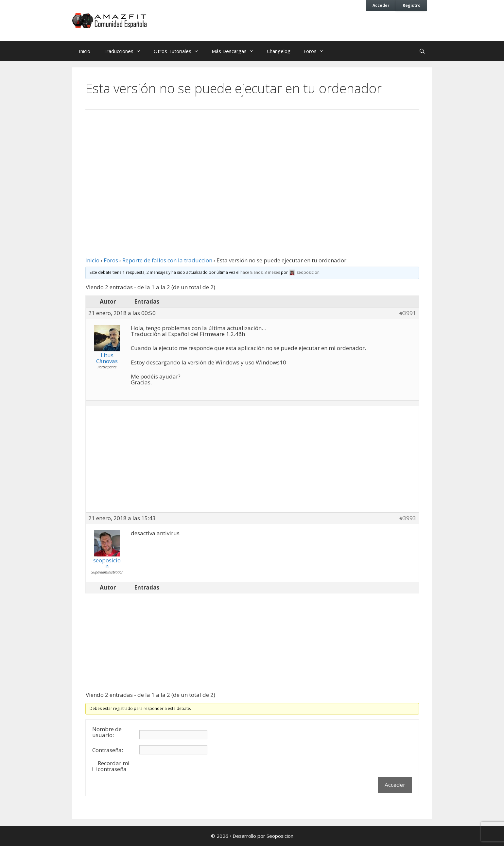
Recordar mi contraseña (114, 766)
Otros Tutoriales (179, 51)
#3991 (408, 313)
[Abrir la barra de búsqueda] (422, 51)
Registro (412, 5)
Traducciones (125, 51)
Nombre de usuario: (107, 732)
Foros (317, 51)
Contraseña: (108, 750)
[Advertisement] (252, 168)
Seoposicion (280, 836)
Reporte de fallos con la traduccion (167, 260)
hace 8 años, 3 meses (260, 272)
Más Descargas (236, 51)
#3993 (408, 518)
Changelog (279, 51)
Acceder (381, 5)
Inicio (85, 51)
